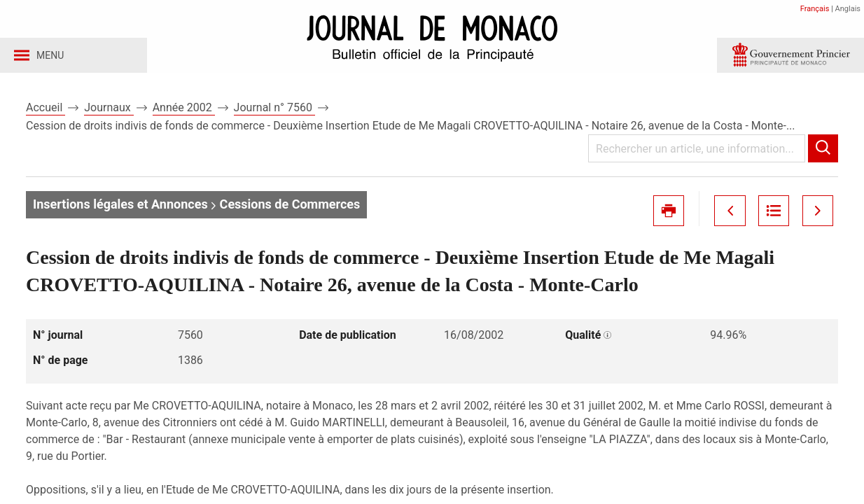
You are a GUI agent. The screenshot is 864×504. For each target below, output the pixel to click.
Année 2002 (184, 111)
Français (815, 9)
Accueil (46, 111)
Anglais (848, 9)
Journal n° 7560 (274, 111)
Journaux (109, 111)
